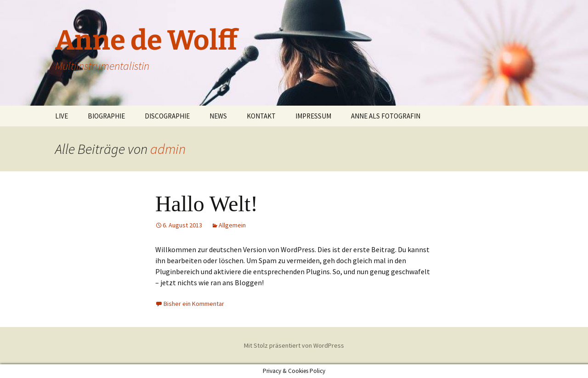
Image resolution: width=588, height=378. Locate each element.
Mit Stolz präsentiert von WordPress (294, 345)
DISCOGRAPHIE (167, 116)
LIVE (62, 116)
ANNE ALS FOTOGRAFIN (386, 116)
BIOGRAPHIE (106, 116)
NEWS (218, 116)
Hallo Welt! (206, 204)
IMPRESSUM (313, 116)
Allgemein (232, 225)
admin (168, 149)
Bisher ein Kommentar (194, 304)
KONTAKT (261, 116)
